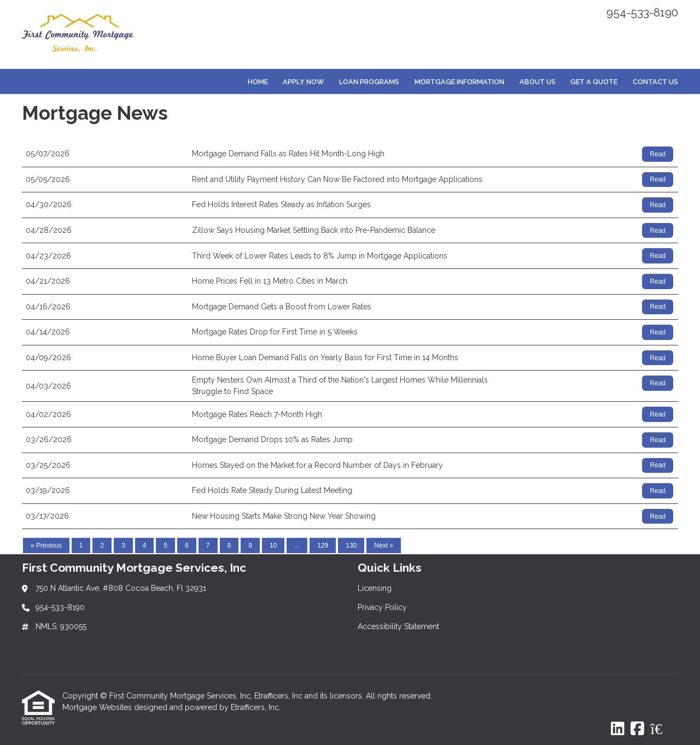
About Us (538, 82)
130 (351, 545)
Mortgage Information (459, 82)
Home (258, 82)
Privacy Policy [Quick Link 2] (382, 607)
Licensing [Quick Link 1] (375, 588)
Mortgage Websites (98, 707)
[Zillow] (662, 729)
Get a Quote (594, 82)
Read (658, 154)
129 (323, 545)
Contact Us (655, 82)
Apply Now (303, 82)
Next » (384, 545)
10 (273, 545)
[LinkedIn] (618, 729)
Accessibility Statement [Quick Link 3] (398, 626)
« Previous (46, 545)
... (297, 545)
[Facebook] (637, 729)
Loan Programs (369, 82)
